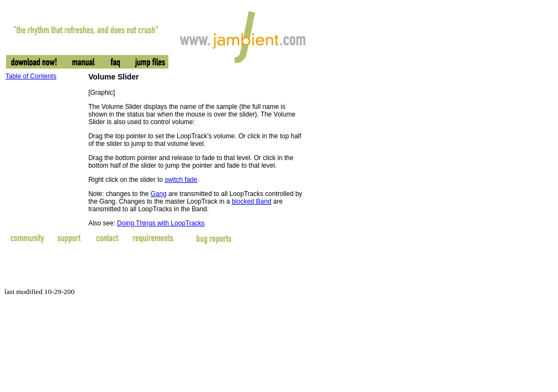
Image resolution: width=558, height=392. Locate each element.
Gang (158, 194)
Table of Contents (31, 76)
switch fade (181, 180)
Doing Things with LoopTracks (161, 223)
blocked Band (251, 201)
